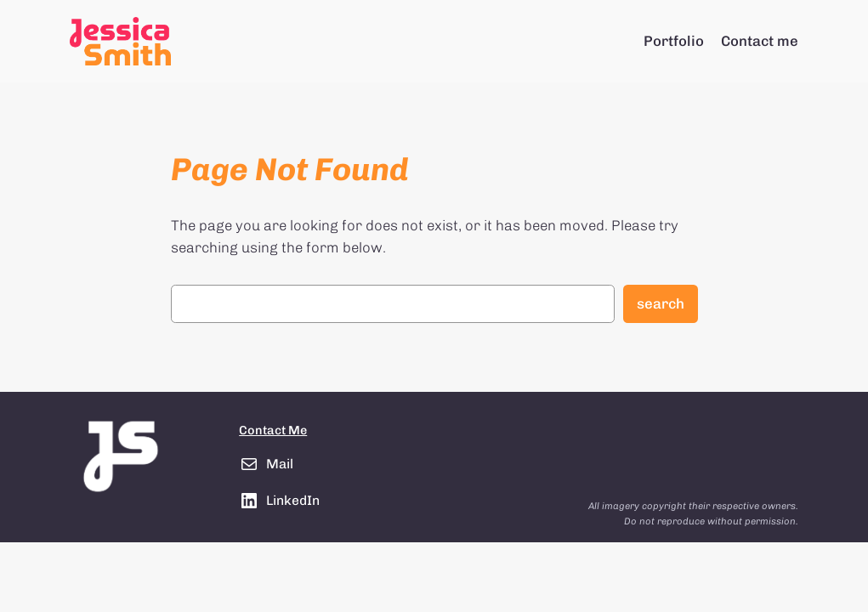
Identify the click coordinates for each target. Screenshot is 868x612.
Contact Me (273, 430)
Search (661, 303)
